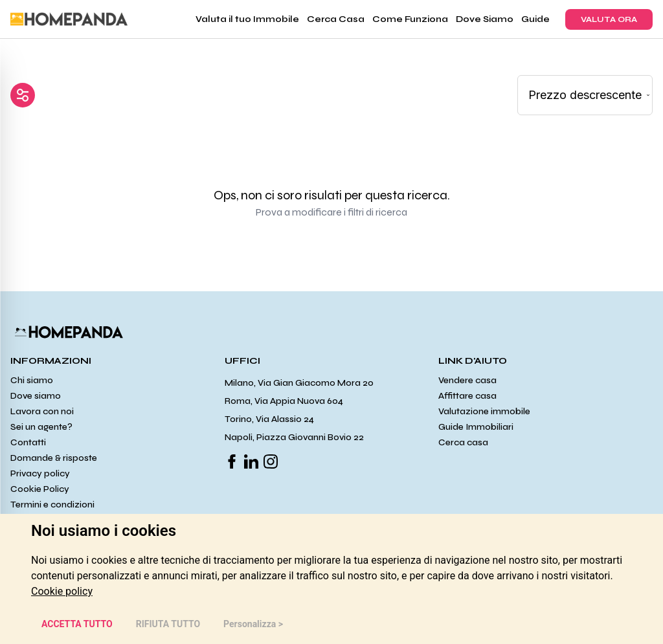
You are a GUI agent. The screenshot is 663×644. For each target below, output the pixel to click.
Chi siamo (32, 380)
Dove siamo (36, 396)
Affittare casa (467, 396)
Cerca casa (463, 442)
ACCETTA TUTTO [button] (77, 624)
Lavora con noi (42, 411)
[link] (62, 591)
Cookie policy (62, 591)
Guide (535, 19)
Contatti (28, 442)
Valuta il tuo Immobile (247, 19)
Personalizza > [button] (253, 624)
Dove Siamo (485, 19)
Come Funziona (410, 19)
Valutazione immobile (484, 411)
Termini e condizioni (52, 505)
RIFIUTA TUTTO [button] (168, 624)
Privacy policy (40, 473)
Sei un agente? (41, 427)
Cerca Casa (336, 19)
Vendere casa (467, 380)
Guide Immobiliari (476, 427)
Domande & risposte (54, 458)
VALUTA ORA (609, 19)
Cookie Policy (40, 489)
